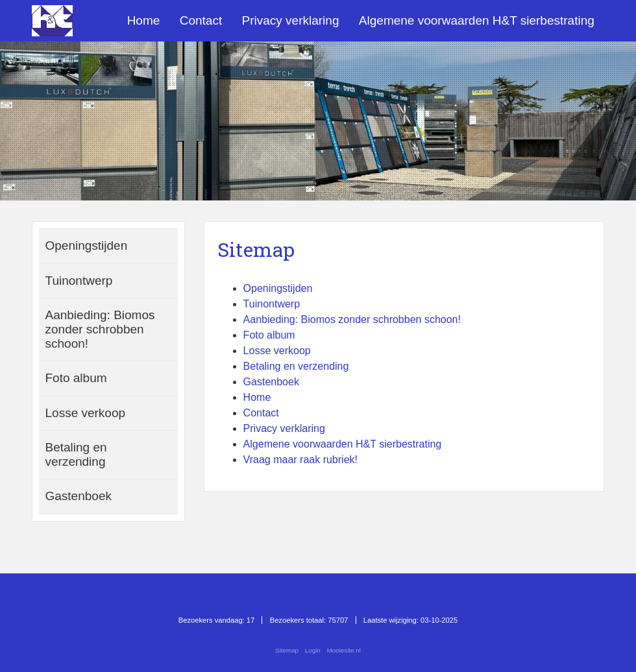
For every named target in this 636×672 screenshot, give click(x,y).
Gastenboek (271, 382)
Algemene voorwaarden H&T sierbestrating (477, 20)
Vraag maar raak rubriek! (300, 460)
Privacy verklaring (291, 20)
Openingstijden (278, 288)
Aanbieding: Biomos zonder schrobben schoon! (352, 319)
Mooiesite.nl (344, 650)
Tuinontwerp (272, 304)
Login (313, 650)
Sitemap (287, 650)
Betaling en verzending (296, 366)
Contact (201, 20)
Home (144, 20)
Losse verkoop (277, 351)
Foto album (269, 335)
